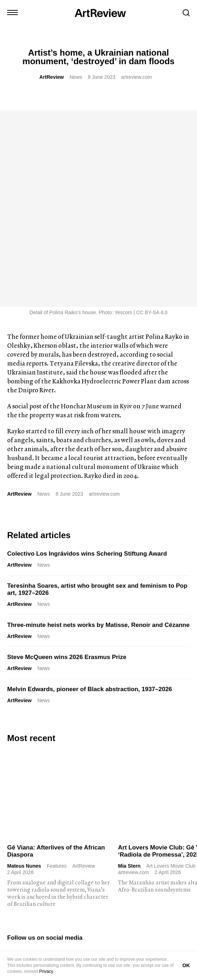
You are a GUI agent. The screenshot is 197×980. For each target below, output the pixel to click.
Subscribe (38, 879)
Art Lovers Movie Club (171, 669)
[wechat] (93, 759)
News (76, 77)
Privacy (46, 971)
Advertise (61, 948)
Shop (37, 948)
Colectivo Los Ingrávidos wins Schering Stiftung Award (87, 357)
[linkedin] (38, 759)
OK (186, 965)
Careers (123, 948)
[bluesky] (52, 759)
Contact (16, 948)
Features (57, 669)
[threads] (79, 759)
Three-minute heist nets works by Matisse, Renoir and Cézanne (98, 428)
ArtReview (51, 77)
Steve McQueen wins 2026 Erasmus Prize (67, 461)
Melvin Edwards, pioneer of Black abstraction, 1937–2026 (90, 493)
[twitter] (25, 759)
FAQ (144, 948)
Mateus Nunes (24, 669)
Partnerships (92, 948)
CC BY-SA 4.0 (152, 116)
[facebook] (65, 759)
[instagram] (11, 759)
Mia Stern (129, 669)
